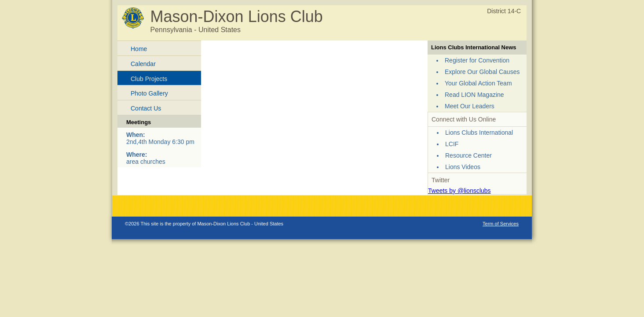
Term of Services (501, 224)
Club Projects (149, 79)
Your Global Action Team (478, 83)
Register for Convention (477, 60)
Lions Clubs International (479, 133)
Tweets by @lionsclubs (459, 191)
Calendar (143, 64)
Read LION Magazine (474, 95)
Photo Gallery (149, 93)
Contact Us (146, 108)
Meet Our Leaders (470, 106)
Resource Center (468, 155)
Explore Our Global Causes (482, 72)
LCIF (452, 144)
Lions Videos (463, 167)
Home (139, 49)
